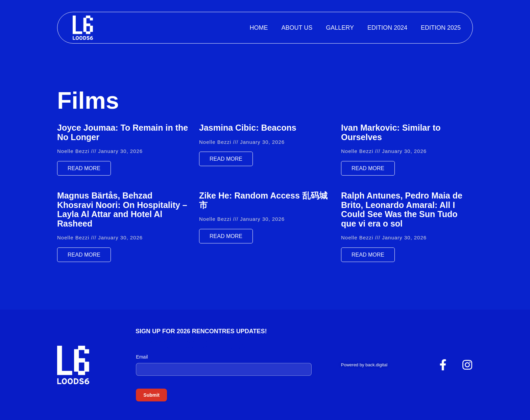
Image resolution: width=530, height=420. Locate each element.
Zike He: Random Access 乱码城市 (263, 200)
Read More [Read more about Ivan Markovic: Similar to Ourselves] (368, 168)
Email (142, 357)
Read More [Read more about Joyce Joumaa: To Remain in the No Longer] (84, 168)
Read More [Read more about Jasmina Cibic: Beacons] (226, 159)
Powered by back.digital (364, 365)
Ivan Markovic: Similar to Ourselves (391, 132)
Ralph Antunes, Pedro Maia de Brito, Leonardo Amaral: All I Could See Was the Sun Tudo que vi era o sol (402, 209)
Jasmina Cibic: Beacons (248, 128)
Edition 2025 (441, 28)
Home (259, 28)
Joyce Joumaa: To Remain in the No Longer (123, 132)
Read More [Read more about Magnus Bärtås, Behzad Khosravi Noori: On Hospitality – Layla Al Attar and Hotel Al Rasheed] (84, 255)
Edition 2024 (387, 28)
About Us (297, 28)
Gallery (340, 28)
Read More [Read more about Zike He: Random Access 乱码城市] (226, 236)
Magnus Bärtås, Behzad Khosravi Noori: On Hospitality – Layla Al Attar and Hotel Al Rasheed (122, 209)
